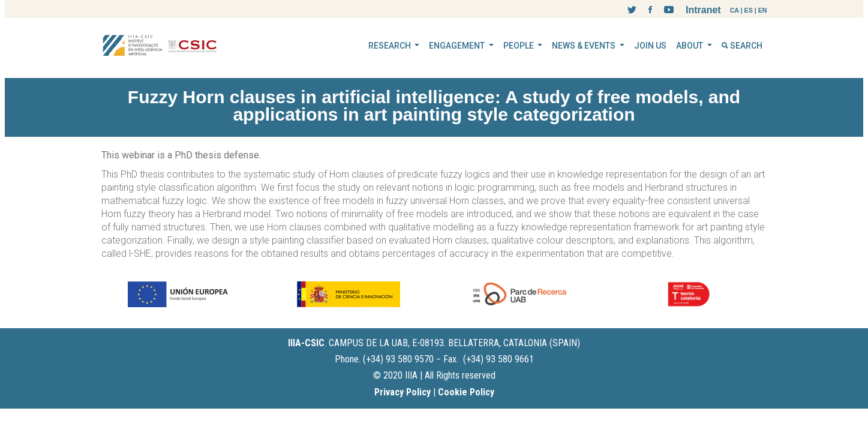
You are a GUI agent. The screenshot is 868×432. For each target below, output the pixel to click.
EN (763, 10)
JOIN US (650, 46)
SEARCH (742, 46)
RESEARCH (391, 46)
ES (749, 10)
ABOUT (690, 46)
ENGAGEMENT (458, 46)
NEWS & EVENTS (585, 46)
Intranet (703, 10)
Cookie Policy (466, 392)
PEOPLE (519, 46)
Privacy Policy (403, 392)
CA (735, 10)
